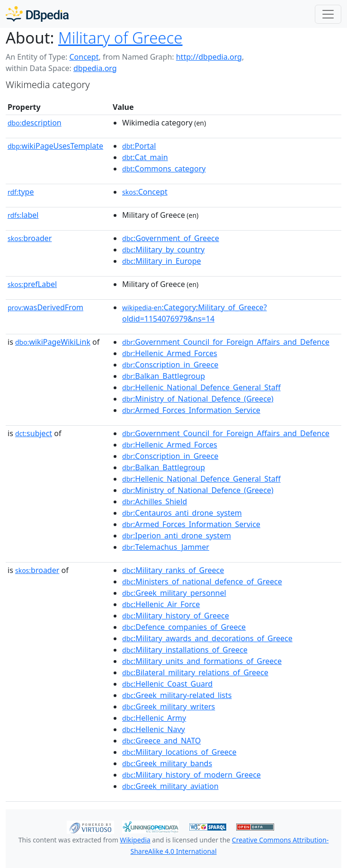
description (35, 123)
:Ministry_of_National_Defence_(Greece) (198, 399)
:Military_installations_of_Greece (185, 650)
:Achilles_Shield (155, 501)
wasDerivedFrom (45, 307)
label (23, 215)
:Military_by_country (163, 250)
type (21, 192)
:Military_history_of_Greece (176, 616)
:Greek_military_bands (167, 763)
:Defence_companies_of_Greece (184, 627)
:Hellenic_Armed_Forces (170, 353)
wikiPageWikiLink (53, 342)
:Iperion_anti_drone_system (177, 536)
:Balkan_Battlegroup (164, 376)
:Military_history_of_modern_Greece (191, 775)
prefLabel (32, 284)
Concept (84, 57)
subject (34, 433)
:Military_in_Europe (162, 261)
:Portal (139, 146)
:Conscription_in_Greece (170, 365)
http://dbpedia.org (209, 57)
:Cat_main (145, 157)
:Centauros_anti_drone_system (182, 513)
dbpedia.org (95, 68)
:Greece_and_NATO (161, 741)
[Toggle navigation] (328, 14)
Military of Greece (120, 38)
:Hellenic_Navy (154, 729)
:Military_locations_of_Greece (179, 752)
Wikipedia (135, 840)
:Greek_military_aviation (170, 786)
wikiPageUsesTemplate (55, 146)
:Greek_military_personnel (174, 593)
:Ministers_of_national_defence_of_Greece (202, 582)
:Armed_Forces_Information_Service (191, 410)
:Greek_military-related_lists (177, 695)
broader (30, 238)
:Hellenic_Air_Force (161, 604)
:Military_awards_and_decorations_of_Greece (207, 638)
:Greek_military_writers (169, 707)
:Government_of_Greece (171, 238)
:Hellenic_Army (154, 718)
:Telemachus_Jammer (166, 547)
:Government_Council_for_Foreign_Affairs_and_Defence (226, 342)
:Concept (145, 192)
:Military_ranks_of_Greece (173, 570)
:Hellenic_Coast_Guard (167, 684)
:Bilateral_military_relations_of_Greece (195, 672)
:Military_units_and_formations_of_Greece (202, 661)
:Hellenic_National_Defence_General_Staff (201, 387)
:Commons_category (164, 169)
